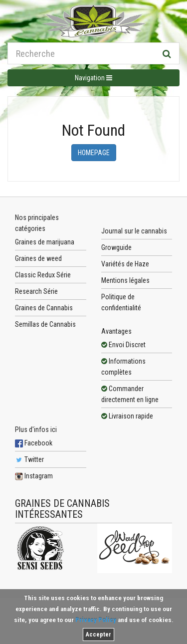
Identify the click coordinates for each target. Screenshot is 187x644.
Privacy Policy (96, 620)
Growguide (116, 247)
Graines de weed (38, 258)
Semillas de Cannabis (45, 324)
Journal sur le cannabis (134, 231)
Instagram (34, 476)
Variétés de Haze (125, 264)
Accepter (98, 635)
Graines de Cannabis (44, 308)
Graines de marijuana (45, 242)
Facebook (34, 443)
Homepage (94, 153)
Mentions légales (125, 280)
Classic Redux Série (43, 275)
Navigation (93, 78)
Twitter (29, 459)
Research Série (36, 291)
